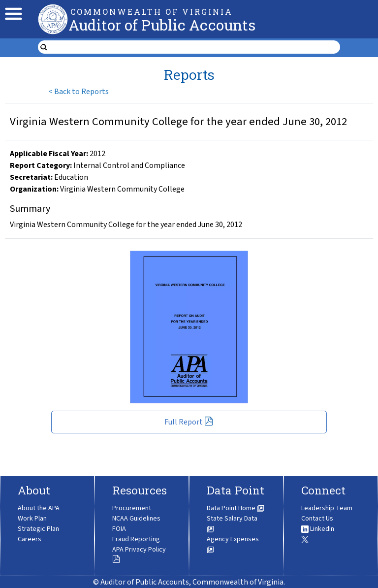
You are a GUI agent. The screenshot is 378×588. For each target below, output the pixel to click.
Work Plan (32, 519)
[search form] (195, 47)
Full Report (189, 422)
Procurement (132, 508)
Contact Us (317, 519)
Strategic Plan (38, 529)
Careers (30, 539)
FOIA (119, 529)
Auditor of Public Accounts (162, 25)
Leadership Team (327, 508)
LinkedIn (318, 529)
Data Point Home (236, 508)
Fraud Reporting (136, 539)
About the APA (39, 508)
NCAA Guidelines (136, 519)
